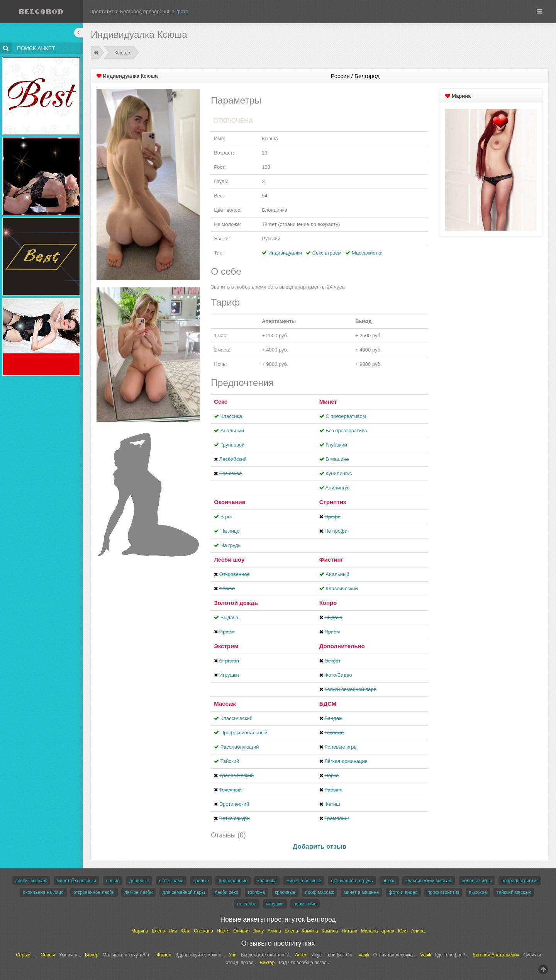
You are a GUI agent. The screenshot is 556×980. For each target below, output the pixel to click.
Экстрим (226, 646)
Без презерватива (346, 431)
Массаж (225, 704)
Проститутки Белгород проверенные (132, 11)
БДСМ (328, 704)
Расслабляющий (240, 747)
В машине (337, 459)
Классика (231, 416)
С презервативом (346, 416)
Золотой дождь (236, 603)
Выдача (230, 617)
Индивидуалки (285, 253)
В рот (227, 517)
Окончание (230, 502)
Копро (328, 603)
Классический (342, 589)
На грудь (231, 545)
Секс (221, 402)
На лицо (230, 531)
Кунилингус (339, 473)
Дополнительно (342, 646)
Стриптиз (333, 502)
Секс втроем (327, 253)
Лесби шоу (229, 560)
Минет (328, 402)
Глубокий (336, 445)
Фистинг (331, 560)
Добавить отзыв (320, 847)
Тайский (230, 761)
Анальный (232, 431)
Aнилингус (338, 488)
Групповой (232, 445)
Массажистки (367, 253)
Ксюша (122, 53)
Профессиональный (244, 733)
